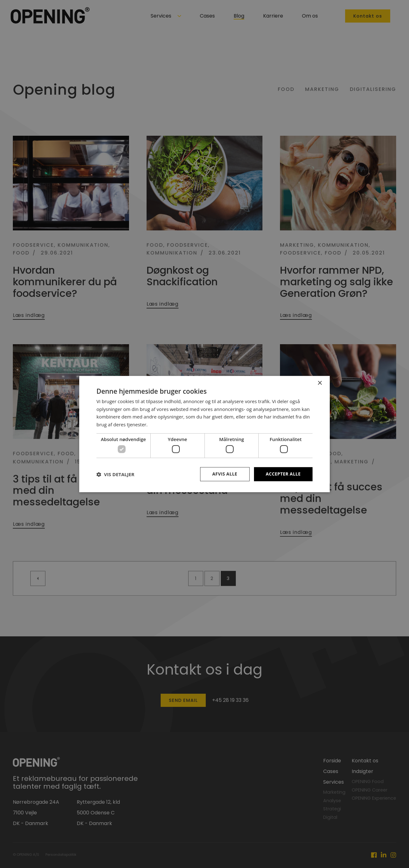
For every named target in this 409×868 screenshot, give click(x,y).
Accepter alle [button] (283, 474)
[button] (115, 474)
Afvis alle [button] (225, 474)
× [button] (320, 383)
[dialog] (204, 434)
